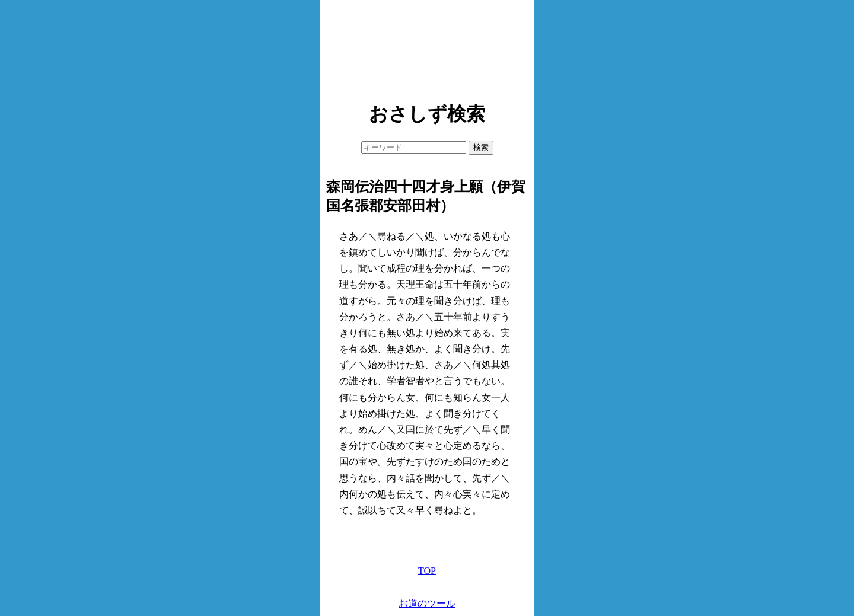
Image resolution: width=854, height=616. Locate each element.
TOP (427, 571)
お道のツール (427, 603)
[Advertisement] (427, 47)
